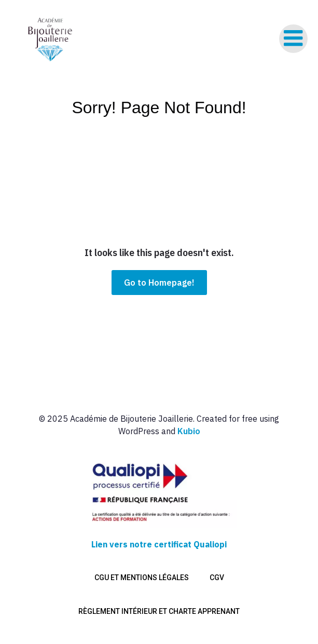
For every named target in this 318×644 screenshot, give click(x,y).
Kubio (189, 431)
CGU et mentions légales (142, 578)
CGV (217, 578)
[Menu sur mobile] (293, 39)
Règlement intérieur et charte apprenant (159, 611)
